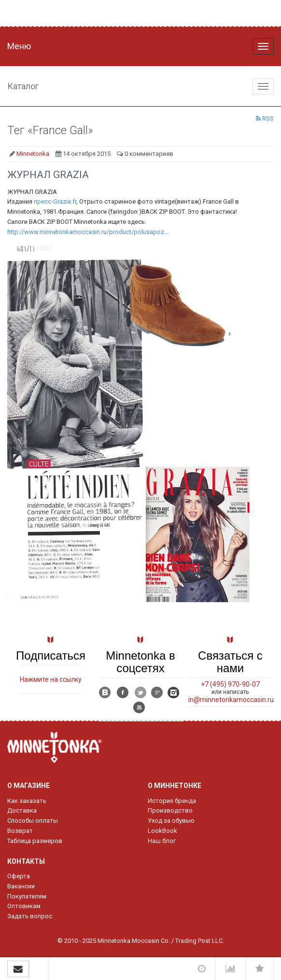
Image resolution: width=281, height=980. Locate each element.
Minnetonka (33, 154)
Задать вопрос (30, 916)
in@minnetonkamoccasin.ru (231, 700)
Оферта (19, 876)
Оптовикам (24, 906)
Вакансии (21, 886)
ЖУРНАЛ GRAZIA (48, 175)
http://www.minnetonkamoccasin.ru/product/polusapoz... (88, 232)
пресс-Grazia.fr (55, 201)
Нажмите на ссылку (51, 679)
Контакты (26, 861)
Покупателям (27, 896)
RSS (265, 118)
